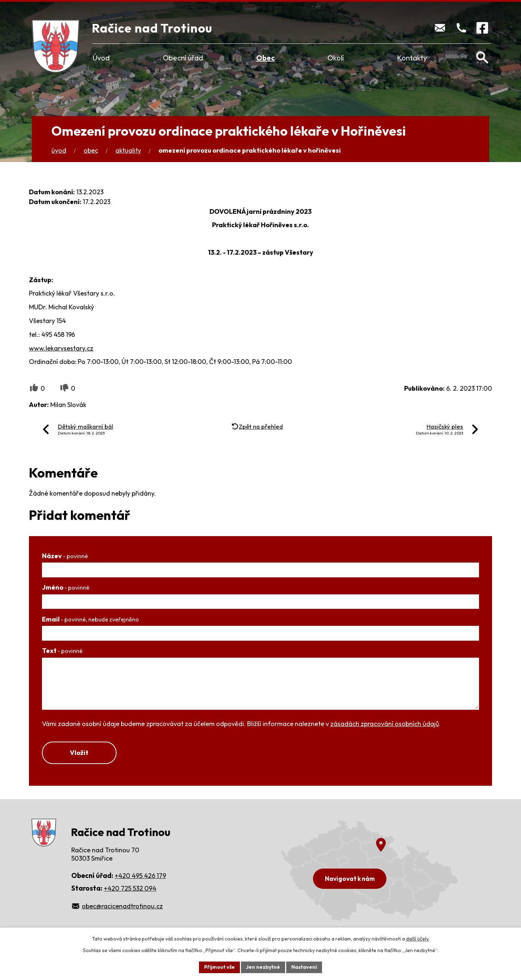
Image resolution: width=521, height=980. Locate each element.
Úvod (101, 58)
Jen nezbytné (263, 967)
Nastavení (304, 967)
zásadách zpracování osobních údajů (385, 724)
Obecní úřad (183, 58)
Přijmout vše (219, 967)
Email (90, 619)
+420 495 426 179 (140, 876)
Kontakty (412, 58)
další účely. (418, 939)
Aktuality (128, 150)
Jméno (66, 587)
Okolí (336, 58)
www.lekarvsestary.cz (61, 348)
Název (65, 556)
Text (62, 651)
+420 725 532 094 (130, 888)
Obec (265, 58)
